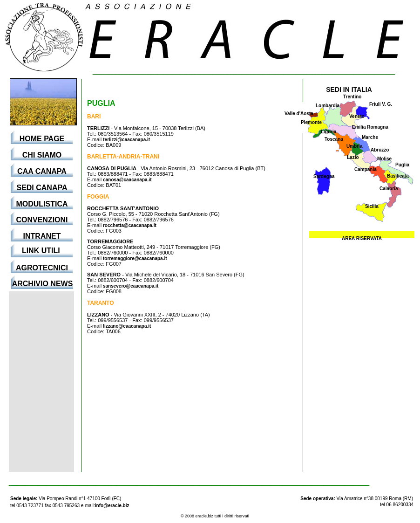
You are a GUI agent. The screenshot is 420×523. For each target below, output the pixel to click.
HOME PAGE (42, 139)
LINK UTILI (42, 251)
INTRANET (42, 236)
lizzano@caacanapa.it (127, 326)
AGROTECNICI (42, 268)
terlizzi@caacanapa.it (126, 140)
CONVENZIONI (42, 220)
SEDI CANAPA (42, 188)
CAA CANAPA (42, 171)
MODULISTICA (42, 204)
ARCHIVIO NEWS (43, 284)
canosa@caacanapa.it (127, 180)
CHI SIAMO (42, 155)
